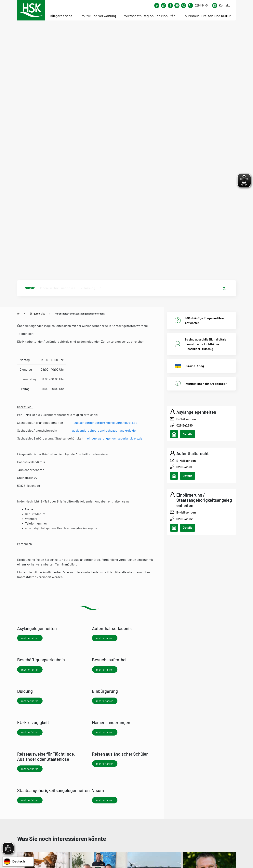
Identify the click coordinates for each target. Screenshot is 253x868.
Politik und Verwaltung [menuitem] (98, 16)
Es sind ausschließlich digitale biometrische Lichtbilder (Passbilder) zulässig (206, 344)
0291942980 (185, 425)
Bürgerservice (37, 314)
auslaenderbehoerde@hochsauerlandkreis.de (106, 422)
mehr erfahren (30, 638)
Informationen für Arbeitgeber (206, 384)
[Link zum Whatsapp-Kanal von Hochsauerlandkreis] (157, 6)
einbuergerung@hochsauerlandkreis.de (115, 438)
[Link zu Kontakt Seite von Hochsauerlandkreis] (221, 6)
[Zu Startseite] (18, 314)
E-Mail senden (186, 419)
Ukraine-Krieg (194, 366)
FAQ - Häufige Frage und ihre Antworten (204, 320)
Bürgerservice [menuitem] (61, 16)
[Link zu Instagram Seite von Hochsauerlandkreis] (184, 6)
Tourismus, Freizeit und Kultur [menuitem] (207, 16)
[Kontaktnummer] (199, 6)
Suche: (30, 288)
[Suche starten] (224, 288)
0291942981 (184, 467)
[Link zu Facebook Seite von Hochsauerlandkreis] (170, 6)
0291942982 (185, 519)
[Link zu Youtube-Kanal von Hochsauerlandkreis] (177, 6)
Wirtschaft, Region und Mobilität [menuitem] (150, 16)
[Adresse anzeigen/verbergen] (174, 434)
